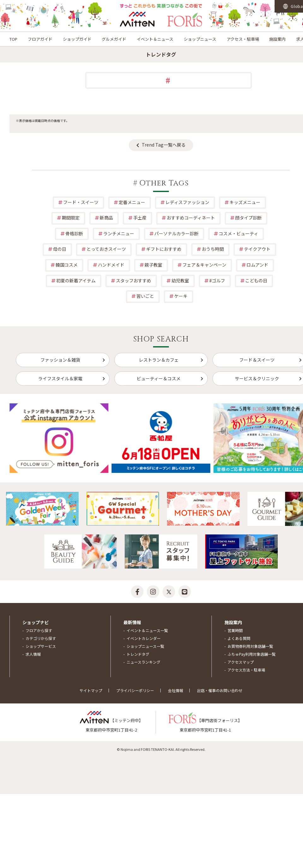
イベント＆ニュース (155, 39)
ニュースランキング (143, 662)
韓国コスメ (67, 265)
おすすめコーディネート (191, 218)
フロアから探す (39, 630)
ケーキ (181, 296)
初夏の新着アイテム (76, 280)
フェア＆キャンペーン (204, 265)
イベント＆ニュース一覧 (147, 630)
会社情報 (175, 690)
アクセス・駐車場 (243, 39)
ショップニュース (200, 39)
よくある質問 (239, 638)
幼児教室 (180, 280)
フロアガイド (40, 39)
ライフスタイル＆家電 (60, 378)
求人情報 (33, 654)
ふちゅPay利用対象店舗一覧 (252, 654)
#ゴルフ (217, 280)
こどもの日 (256, 280)
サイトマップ (91, 690)
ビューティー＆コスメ (159, 378)
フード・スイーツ (81, 202)
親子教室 (153, 265)
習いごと (145, 296)
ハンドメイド (111, 265)
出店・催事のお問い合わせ (220, 690)
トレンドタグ (138, 654)
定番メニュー (132, 202)
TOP (13, 39)
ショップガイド (77, 39)
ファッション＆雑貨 (60, 360)
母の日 (60, 249)
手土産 (140, 218)
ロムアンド (257, 265)
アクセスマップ (241, 662)
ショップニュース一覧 (145, 646)
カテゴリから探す (41, 638)
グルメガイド (114, 39)
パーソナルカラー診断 (176, 233)
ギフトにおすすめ (164, 249)
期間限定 (71, 218)
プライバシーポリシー (135, 690)
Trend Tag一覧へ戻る (164, 145)
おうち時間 (213, 249)
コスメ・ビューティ (238, 233)
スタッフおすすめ (134, 280)
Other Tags (164, 183)
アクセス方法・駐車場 (246, 670)
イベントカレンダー (144, 638)
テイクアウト (257, 249)
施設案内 (277, 39)
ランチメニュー (119, 233)
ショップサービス (41, 646)
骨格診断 (74, 233)
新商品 (106, 218)
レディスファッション (187, 202)
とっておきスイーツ (106, 249)
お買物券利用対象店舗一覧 (250, 646)
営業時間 (235, 630)
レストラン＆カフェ (159, 360)
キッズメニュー (245, 202)
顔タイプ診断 (248, 218)
